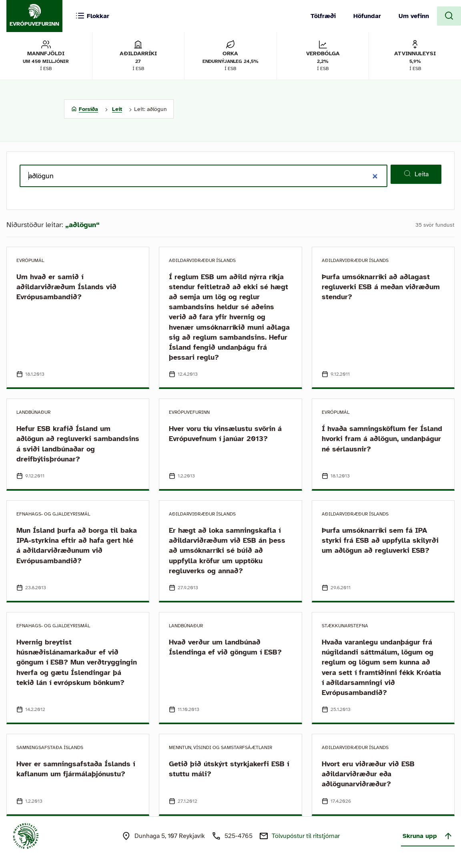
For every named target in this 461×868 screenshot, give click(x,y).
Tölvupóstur (306, 836)
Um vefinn (414, 16)
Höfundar (367, 16)
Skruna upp (428, 836)
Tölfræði (323, 16)
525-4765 (239, 836)
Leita (416, 174)
